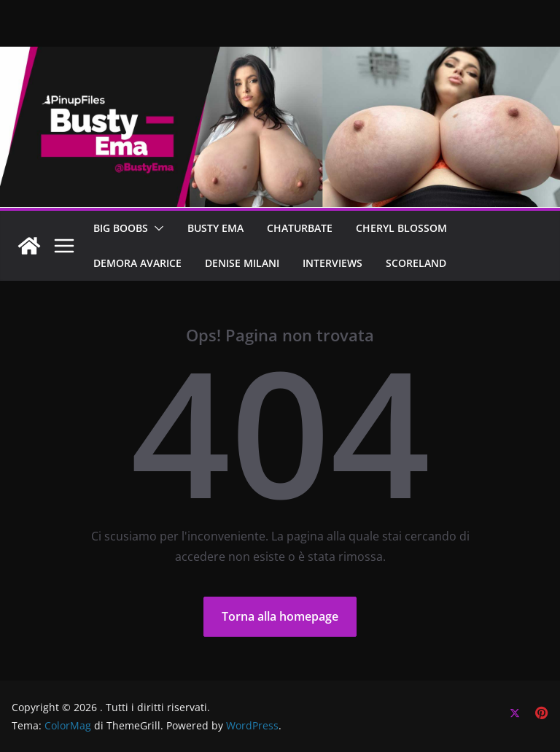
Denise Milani (242, 263)
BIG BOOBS (121, 228)
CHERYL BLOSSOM (401, 228)
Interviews (332, 263)
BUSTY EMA (215, 228)
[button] (156, 228)
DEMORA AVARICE (137, 263)
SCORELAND (416, 263)
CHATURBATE (300, 228)
